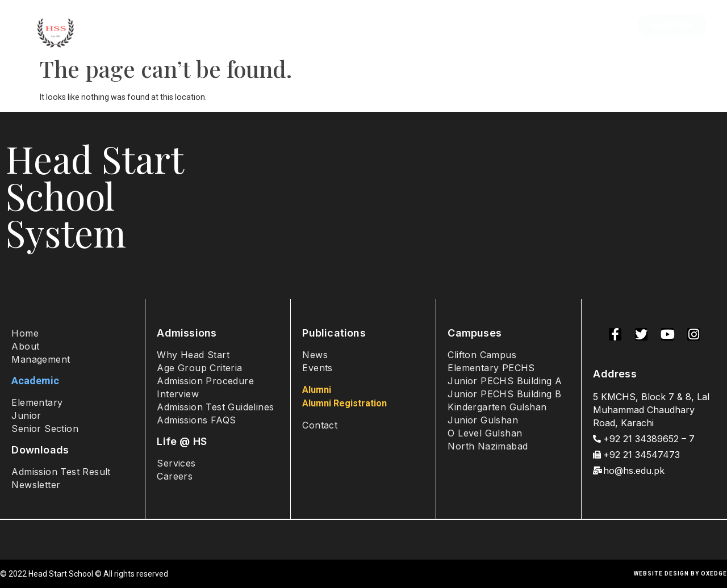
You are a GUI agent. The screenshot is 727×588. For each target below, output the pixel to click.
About (172, 25)
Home (126, 25)
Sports (497, 25)
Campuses (383, 25)
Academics (307, 25)
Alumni (546, 25)
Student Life (445, 26)
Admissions (231, 25)
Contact (599, 25)
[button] (672, 25)
